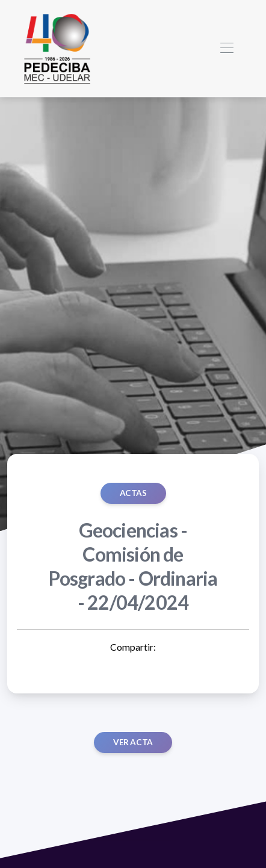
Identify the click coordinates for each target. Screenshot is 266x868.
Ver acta (133, 742)
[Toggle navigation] (227, 48)
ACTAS (133, 493)
